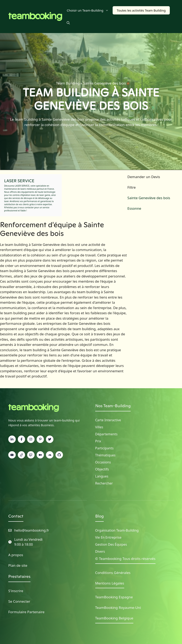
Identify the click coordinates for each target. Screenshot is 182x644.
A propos (16, 555)
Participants (104, 448)
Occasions (103, 462)
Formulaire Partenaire (26, 612)
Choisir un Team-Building (90, 10)
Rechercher (104, 483)
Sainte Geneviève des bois (149, 198)
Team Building (68, 83)
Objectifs (102, 469)
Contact (16, 516)
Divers (100, 551)
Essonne (134, 208)
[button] (68, 23)
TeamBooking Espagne (114, 597)
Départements (106, 434)
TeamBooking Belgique (114, 618)
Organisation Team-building (117, 530)
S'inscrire (16, 591)
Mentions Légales (110, 583)
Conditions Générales (113, 573)
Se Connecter (19, 601)
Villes (99, 427)
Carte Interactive (108, 420)
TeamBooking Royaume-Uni (118, 608)
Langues (102, 476)
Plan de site (18, 565)
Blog (99, 516)
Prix (98, 441)
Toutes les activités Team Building (141, 10)
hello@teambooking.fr (32, 530)
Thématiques (105, 455)
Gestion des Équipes (111, 544)
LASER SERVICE (19, 181)
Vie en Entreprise (108, 537)
